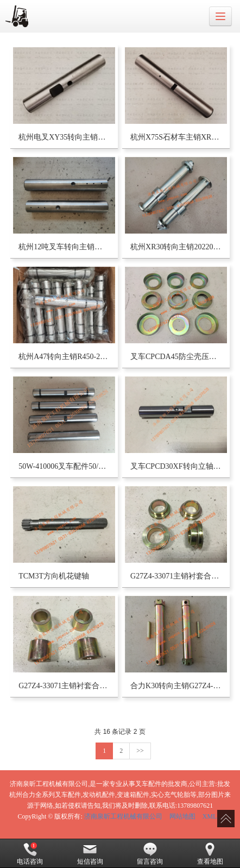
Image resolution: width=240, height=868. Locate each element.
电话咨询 (30, 854)
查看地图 (210, 854)
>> (140, 751)
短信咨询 (90, 854)
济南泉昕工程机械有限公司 (123, 816)
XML (210, 816)
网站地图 (182, 816)
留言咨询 (150, 854)
